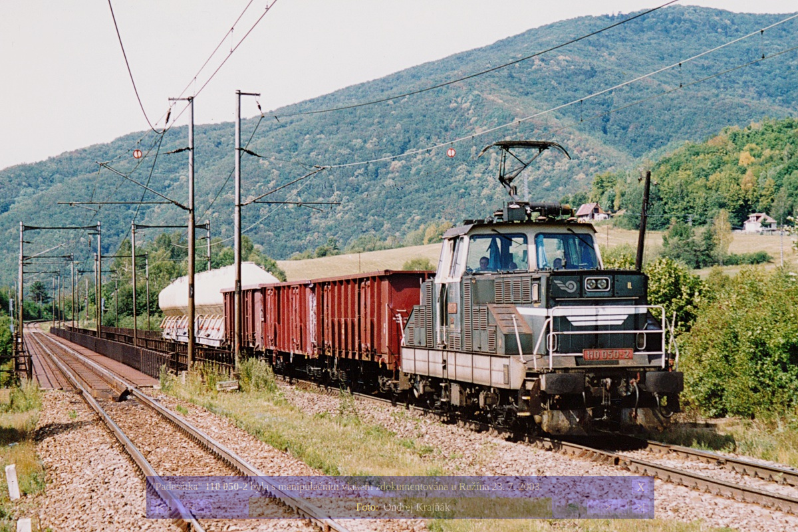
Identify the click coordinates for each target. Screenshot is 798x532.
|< (160, 507)
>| (640, 507)
